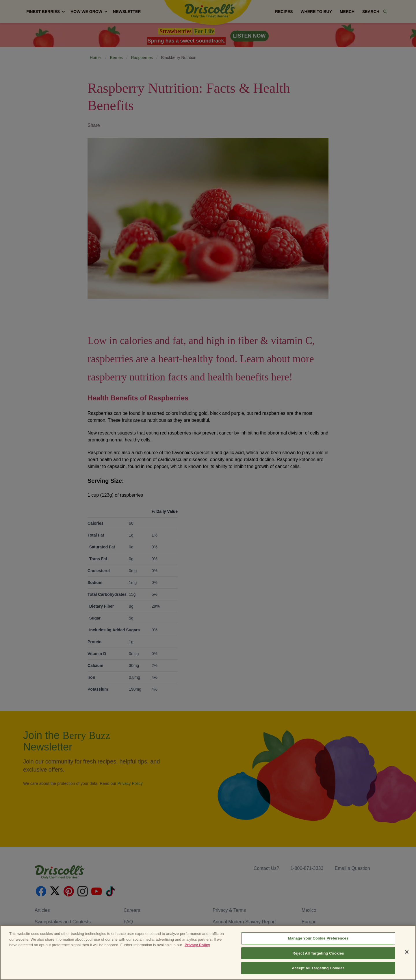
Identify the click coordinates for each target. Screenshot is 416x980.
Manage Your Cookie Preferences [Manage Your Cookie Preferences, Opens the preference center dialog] (318, 953)
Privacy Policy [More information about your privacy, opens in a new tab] (197, 960)
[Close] (407, 967)
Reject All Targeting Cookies (318, 968)
